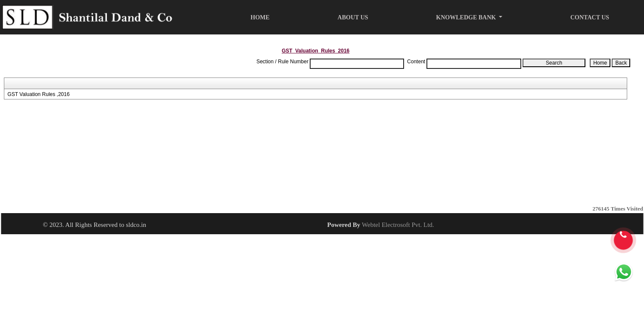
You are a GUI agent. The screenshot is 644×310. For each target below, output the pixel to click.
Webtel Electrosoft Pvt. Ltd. (398, 225)
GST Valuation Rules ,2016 (38, 94)
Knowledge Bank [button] (467, 17)
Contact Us (590, 17)
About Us (353, 17)
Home (260, 17)
